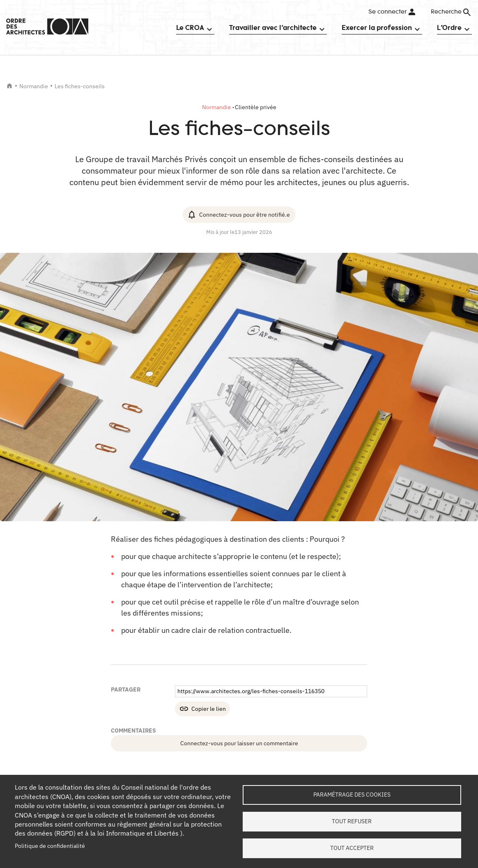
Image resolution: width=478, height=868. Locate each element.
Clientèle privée (256, 107)
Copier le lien (209, 709)
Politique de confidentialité (50, 846)
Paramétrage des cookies (352, 795)
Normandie (34, 86)
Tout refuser (352, 821)
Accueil (9, 86)
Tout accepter (352, 848)
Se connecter (387, 12)
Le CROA (190, 27)
